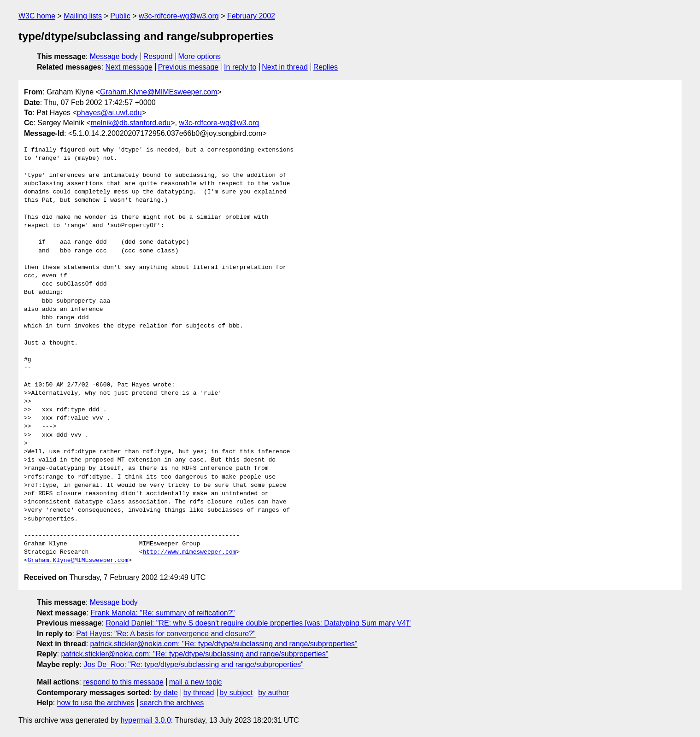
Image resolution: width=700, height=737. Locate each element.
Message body (114, 56)
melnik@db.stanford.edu (131, 123)
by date (165, 693)
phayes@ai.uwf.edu (109, 113)
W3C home (37, 16)
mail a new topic (196, 682)
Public (120, 16)
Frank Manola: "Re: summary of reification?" (163, 613)
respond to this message (123, 682)
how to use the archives (96, 703)
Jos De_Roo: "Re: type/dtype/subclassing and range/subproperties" (193, 664)
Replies (326, 67)
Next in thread (285, 67)
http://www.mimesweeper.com (189, 552)
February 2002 (251, 16)
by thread (199, 693)
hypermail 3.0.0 (145, 720)
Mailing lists (83, 16)
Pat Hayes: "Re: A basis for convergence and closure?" (166, 634)
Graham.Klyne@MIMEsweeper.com (159, 92)
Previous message (188, 67)
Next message (129, 67)
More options (200, 56)
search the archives (172, 703)
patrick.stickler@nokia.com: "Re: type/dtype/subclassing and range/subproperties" (224, 644)
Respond (158, 56)
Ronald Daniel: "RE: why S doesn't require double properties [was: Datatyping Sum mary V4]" (258, 623)
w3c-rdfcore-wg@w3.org (179, 16)
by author (274, 693)
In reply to (240, 67)
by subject (236, 693)
